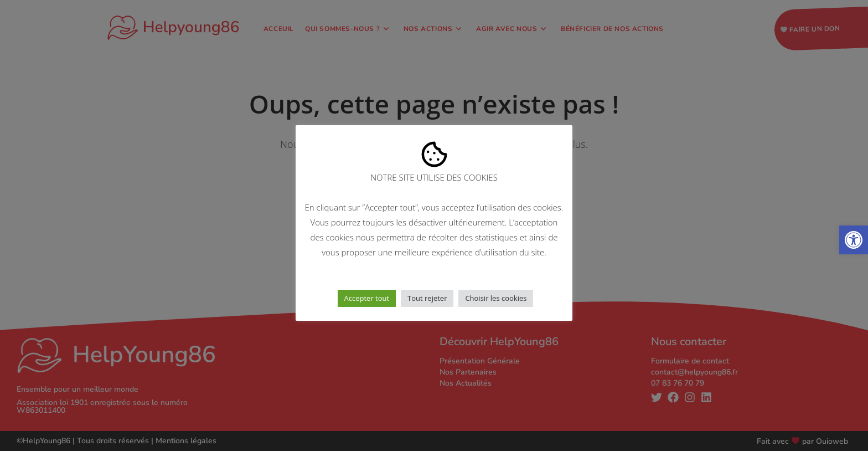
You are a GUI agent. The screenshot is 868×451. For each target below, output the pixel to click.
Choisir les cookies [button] (496, 298)
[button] (854, 240)
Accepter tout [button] (367, 298)
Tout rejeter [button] (427, 298)
